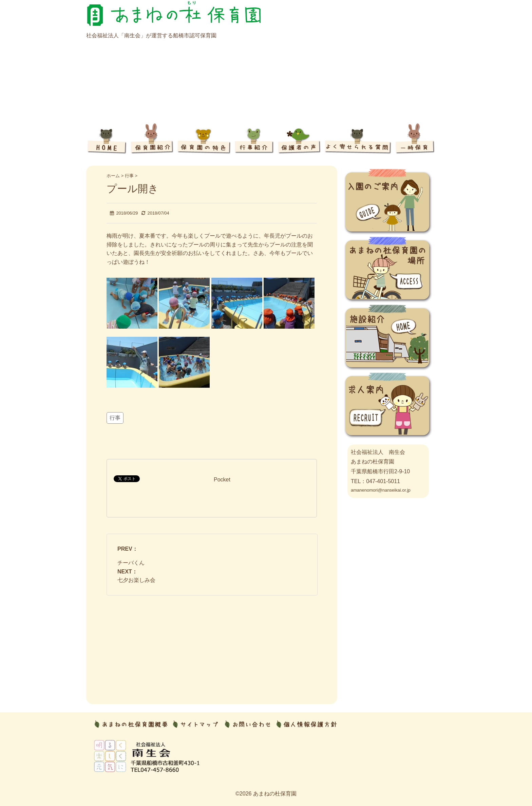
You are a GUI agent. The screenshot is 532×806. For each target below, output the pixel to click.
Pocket (222, 480)
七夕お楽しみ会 (136, 580)
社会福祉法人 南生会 (378, 452)
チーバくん (131, 563)
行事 (115, 418)
